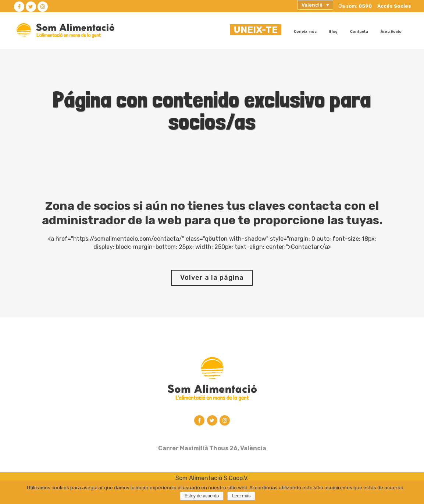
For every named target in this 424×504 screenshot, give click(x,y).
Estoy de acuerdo (202, 496)
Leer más (241, 496)
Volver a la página (212, 278)
